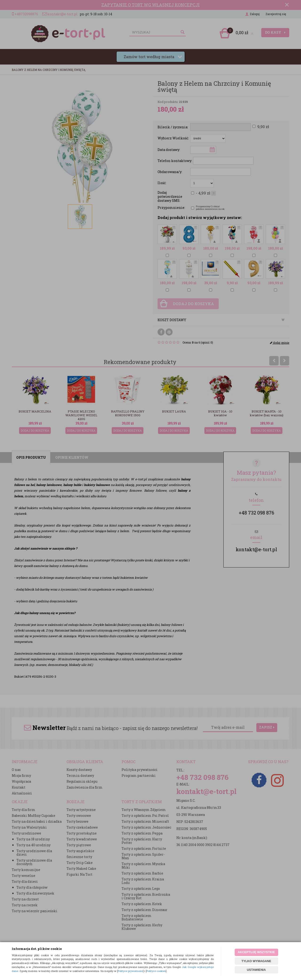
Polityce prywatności (130, 971)
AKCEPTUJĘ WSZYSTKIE (256, 952)
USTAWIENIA (256, 970)
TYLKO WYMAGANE (256, 961)
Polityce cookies (156, 971)
